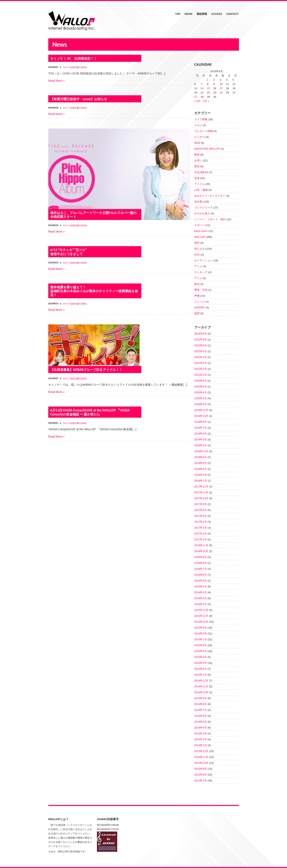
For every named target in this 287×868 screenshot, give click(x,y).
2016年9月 (201, 557)
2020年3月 (201, 398)
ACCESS (217, 14)
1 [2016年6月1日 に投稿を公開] (208, 80)
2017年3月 (201, 528)
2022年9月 (201, 340)
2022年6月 (201, 345)
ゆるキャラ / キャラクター (210, 196)
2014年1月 (201, 745)
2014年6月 (201, 716)
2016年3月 (201, 592)
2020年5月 (201, 387)
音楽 (197, 178)
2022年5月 (201, 351)
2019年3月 (201, 439)
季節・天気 (201, 290)
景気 (197, 166)
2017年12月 (201, 487)
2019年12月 (201, 410)
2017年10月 (201, 498)
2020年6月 (201, 381)
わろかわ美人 (202, 213)
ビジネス (200, 137)
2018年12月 (201, 451)
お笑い (198, 160)
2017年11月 (201, 492)
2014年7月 (201, 710)
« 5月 (197, 101)
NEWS (189, 14)
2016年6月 (201, 575)
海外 (197, 243)
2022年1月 (201, 357)
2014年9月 (201, 698)
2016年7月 (201, 569)
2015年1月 (201, 675)
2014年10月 (201, 692)
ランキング (201, 272)
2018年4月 (201, 469)
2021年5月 (201, 363)
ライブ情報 (201, 119)
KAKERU (200, 307)
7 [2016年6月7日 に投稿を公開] (201, 84)
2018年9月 (201, 457)
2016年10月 (201, 551)
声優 (197, 296)
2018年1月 (201, 481)
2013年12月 (201, 751)
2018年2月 (201, 475)
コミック (200, 302)
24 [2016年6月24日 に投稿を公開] (221, 93)
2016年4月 (201, 586)
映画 (197, 155)
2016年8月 (201, 563)
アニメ (198, 266)
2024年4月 (201, 334)
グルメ (198, 125)
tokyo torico (201, 231)
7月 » (206, 101)
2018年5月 (201, 463)
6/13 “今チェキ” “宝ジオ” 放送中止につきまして (69, 252)
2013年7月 (201, 781)
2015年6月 (201, 645)
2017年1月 (201, 539)
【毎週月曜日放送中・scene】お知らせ (79, 99)
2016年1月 (201, 604)
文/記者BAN (201, 172)
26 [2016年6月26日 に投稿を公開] (234, 93)
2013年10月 (201, 763)
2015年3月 (201, 663)
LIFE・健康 (201, 190)
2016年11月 (201, 545)
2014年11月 (201, 686)
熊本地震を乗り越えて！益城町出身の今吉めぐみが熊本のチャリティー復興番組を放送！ (94, 291)
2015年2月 (201, 669)
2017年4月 (201, 522)
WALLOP (200, 237)
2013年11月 (201, 757)
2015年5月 (201, 651)
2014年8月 (201, 704)
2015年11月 (201, 616)
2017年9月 (201, 504)
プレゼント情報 (204, 131)
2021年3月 (201, 369)
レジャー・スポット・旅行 (210, 219)
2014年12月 (201, 681)
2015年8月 (201, 634)
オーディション (204, 260)
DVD (197, 255)
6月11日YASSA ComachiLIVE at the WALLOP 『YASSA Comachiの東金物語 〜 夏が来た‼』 (90, 412)
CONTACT (233, 14)
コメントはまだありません (75, 67)
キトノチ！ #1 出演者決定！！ (74, 58)
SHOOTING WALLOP (207, 149)
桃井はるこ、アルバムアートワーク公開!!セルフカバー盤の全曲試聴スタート (93, 215)
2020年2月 (201, 404)
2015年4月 (201, 657)
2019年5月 (201, 434)
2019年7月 (201, 428)
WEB (197, 143)
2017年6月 (201, 510)
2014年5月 (201, 722)
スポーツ (200, 225)
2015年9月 (201, 628)
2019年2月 (201, 445)
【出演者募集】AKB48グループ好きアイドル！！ (86, 370)
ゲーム (198, 278)
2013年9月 (201, 769)
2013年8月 (201, 775)
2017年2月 (201, 534)
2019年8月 (201, 422)
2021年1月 (201, 375)
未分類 (198, 202)
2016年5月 (201, 581)
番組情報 (202, 14)
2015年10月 (201, 622)
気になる (200, 249)
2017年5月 (201, 516)
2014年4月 (201, 728)
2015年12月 (201, 610)
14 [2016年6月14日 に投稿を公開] (202, 88)
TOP (178, 14)
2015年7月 (201, 639)
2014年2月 (201, 739)
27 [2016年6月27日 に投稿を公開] (196, 97)
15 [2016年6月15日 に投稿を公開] (208, 88)
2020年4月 (201, 392)
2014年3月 (201, 733)
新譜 (197, 313)
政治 (197, 284)
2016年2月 (201, 598)
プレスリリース (204, 208)
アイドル (200, 184)
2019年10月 (201, 416)
